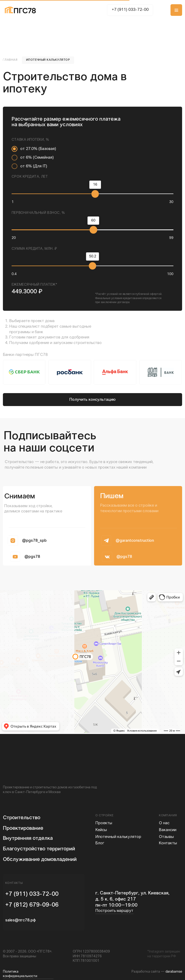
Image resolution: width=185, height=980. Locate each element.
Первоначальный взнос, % (38, 213)
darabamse (174, 972)
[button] (176, 10)
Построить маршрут (114, 911)
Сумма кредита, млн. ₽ (34, 249)
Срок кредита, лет (30, 177)
